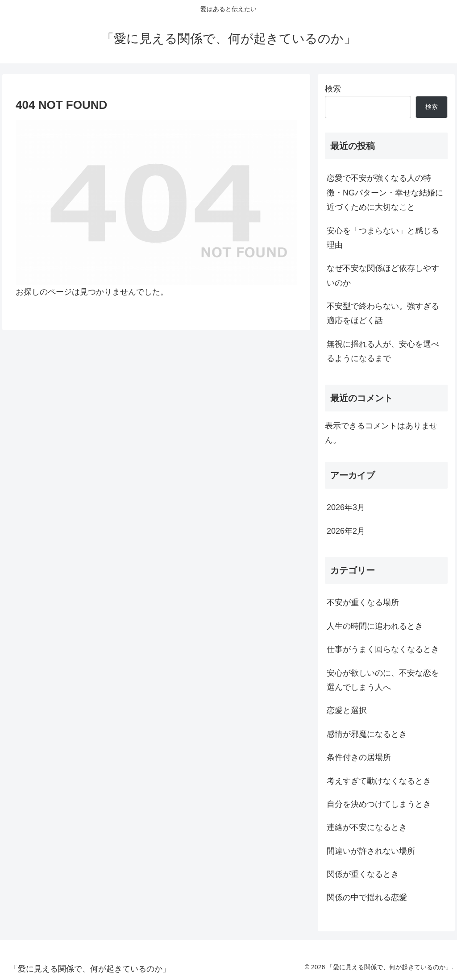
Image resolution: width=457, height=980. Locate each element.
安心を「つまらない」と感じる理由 (383, 238)
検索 (333, 89)
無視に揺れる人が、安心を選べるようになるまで (383, 351)
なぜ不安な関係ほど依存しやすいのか (383, 275)
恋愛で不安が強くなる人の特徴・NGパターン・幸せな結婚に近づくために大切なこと (385, 193)
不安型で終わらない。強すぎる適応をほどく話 (383, 313)
